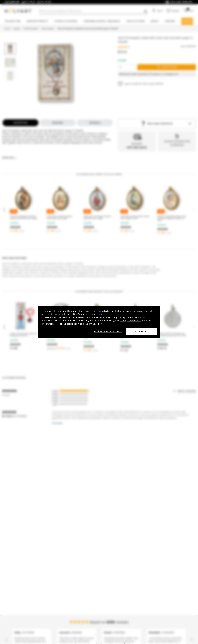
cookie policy (73, 324)
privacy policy (95, 324)
